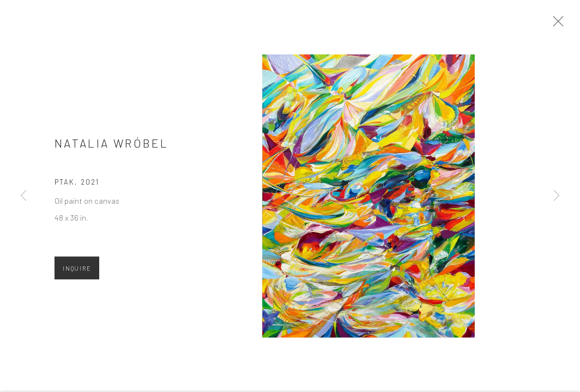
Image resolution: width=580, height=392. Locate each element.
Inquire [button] (77, 271)
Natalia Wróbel (111, 147)
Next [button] (557, 196)
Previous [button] (23, 196)
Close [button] (558, 24)
